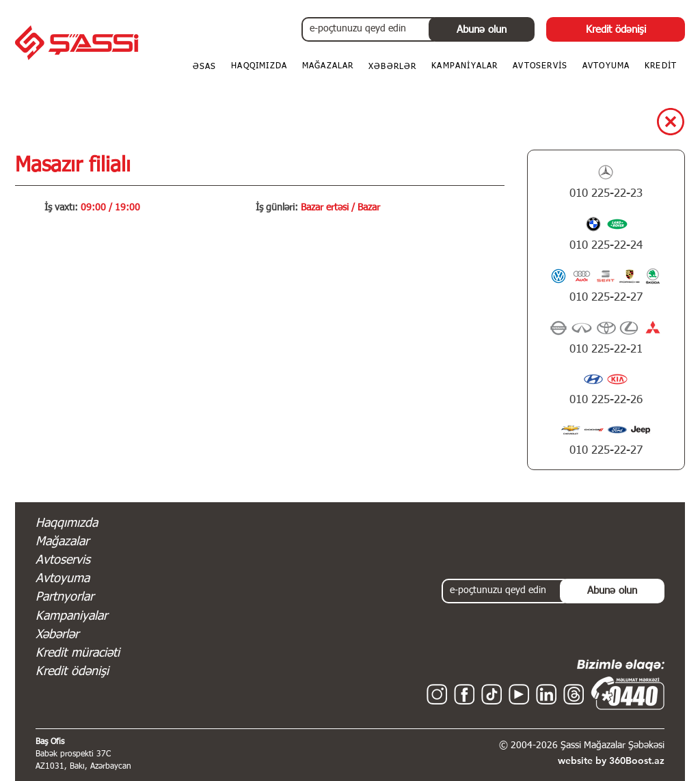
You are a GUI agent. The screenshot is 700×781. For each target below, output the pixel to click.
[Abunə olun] (482, 29)
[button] (661, 67)
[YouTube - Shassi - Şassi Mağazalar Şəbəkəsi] (519, 694)
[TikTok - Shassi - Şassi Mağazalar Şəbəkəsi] (492, 694)
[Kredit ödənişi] (616, 29)
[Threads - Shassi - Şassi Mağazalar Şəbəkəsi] (574, 694)
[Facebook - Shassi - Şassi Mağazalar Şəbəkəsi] (464, 694)
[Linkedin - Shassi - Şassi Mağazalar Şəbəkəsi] (546, 694)
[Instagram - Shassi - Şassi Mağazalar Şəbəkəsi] (437, 694)
